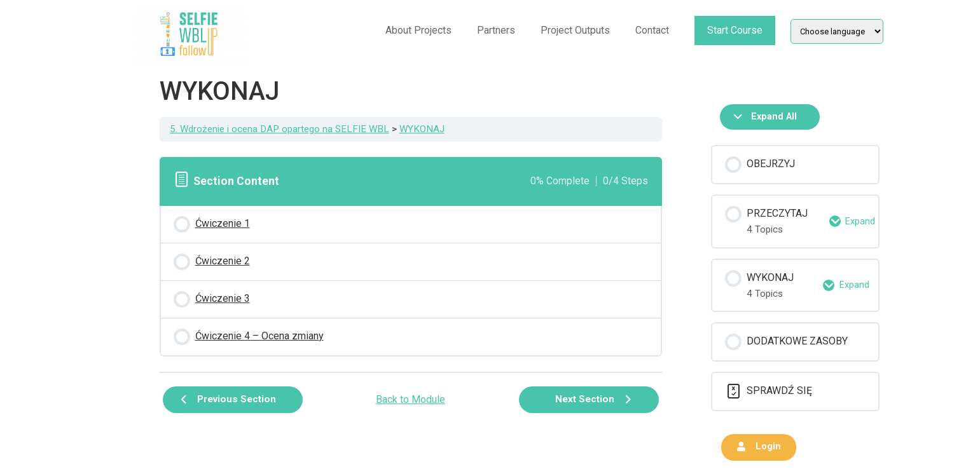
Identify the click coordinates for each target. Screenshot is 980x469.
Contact (652, 30)
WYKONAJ (422, 129)
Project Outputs (575, 30)
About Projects (418, 30)
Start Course (735, 30)
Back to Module (411, 399)
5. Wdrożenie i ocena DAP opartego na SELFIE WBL (280, 129)
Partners (496, 30)
